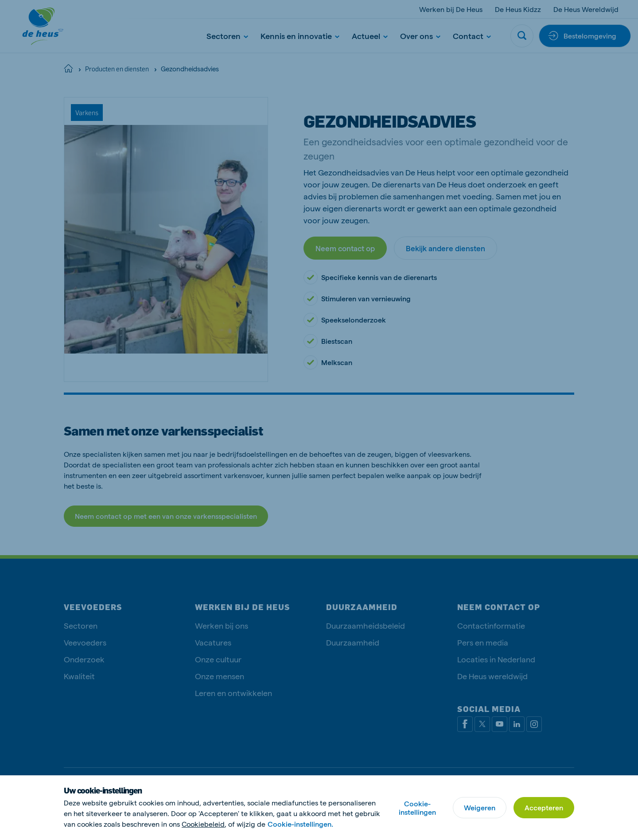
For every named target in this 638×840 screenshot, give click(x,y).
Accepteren (544, 807)
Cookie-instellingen (417, 808)
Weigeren (480, 807)
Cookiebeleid (203, 824)
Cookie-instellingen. (300, 824)
